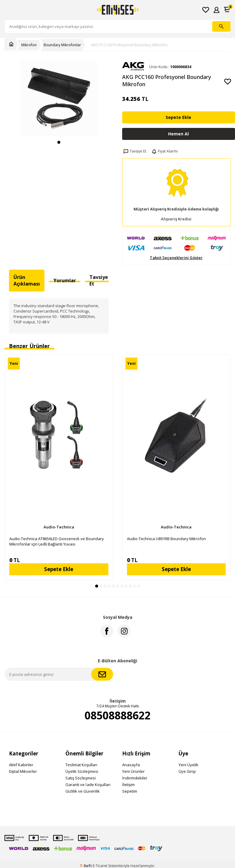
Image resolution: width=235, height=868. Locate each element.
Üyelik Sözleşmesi (82, 771)
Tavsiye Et (134, 151)
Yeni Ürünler (133, 771)
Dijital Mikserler (23, 771)
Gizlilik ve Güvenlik (83, 791)
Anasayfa (131, 765)
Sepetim (130, 791)
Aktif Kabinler (21, 765)
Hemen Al (178, 134)
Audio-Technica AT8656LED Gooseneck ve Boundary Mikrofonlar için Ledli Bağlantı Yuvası (57, 541)
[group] (59, 98)
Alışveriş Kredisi (176, 219)
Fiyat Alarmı (164, 151)
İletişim (128, 785)
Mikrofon (29, 45)
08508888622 (118, 715)
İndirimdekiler (135, 778)
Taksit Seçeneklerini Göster (176, 258)
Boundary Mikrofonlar (62, 45)
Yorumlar (65, 280)
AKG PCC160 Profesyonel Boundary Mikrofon (129, 45)
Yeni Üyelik (188, 765)
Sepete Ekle (178, 117)
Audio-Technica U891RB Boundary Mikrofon (166, 539)
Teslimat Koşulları (81, 765)
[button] (59, 142)
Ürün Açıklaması (27, 280)
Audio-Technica (59, 527)
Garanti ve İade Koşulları (88, 785)
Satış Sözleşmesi (81, 778)
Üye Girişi (187, 771)
